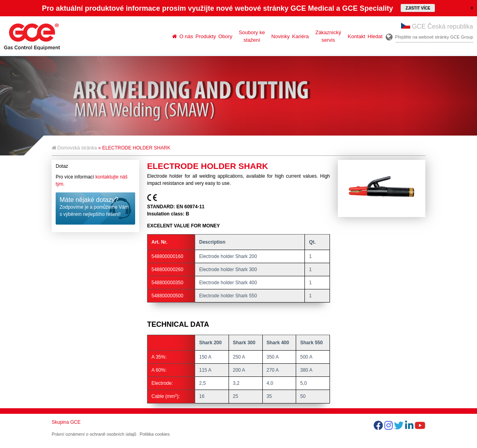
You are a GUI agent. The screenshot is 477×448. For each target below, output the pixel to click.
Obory (225, 36)
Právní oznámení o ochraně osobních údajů (94, 434)
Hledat (375, 36)
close (472, 8)
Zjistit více (418, 8)
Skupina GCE (66, 422)
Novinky (281, 36)
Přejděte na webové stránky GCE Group (434, 37)
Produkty (206, 36)
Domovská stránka (74, 148)
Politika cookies (155, 434)
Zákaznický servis (328, 36)
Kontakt (357, 36)
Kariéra (301, 36)
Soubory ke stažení (252, 36)
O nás (186, 36)
